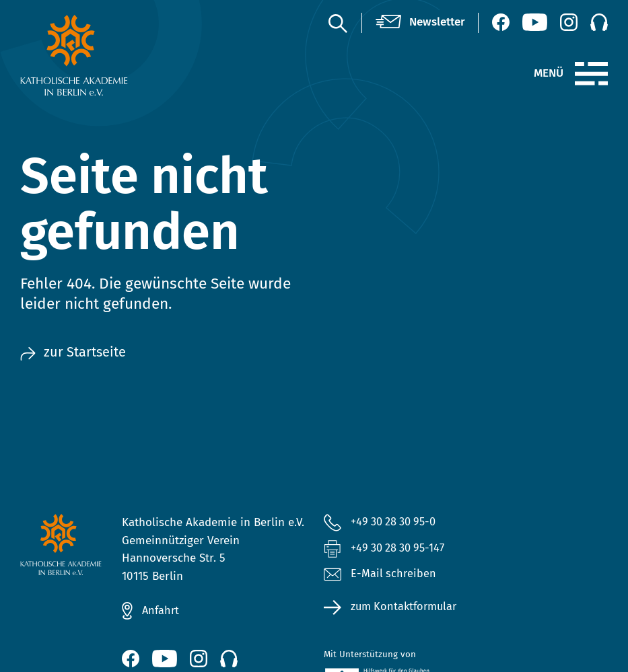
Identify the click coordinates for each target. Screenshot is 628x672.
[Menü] (591, 74)
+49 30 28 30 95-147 (401, 549)
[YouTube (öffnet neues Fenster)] (535, 22)
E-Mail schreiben (380, 576)
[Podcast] (599, 22)
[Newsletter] (420, 23)
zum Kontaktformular (407, 608)
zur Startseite (75, 352)
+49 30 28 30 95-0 (397, 522)
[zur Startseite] (86, 55)
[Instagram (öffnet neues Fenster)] (569, 22)
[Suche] (337, 23)
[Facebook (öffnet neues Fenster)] (501, 22)
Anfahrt (162, 610)
